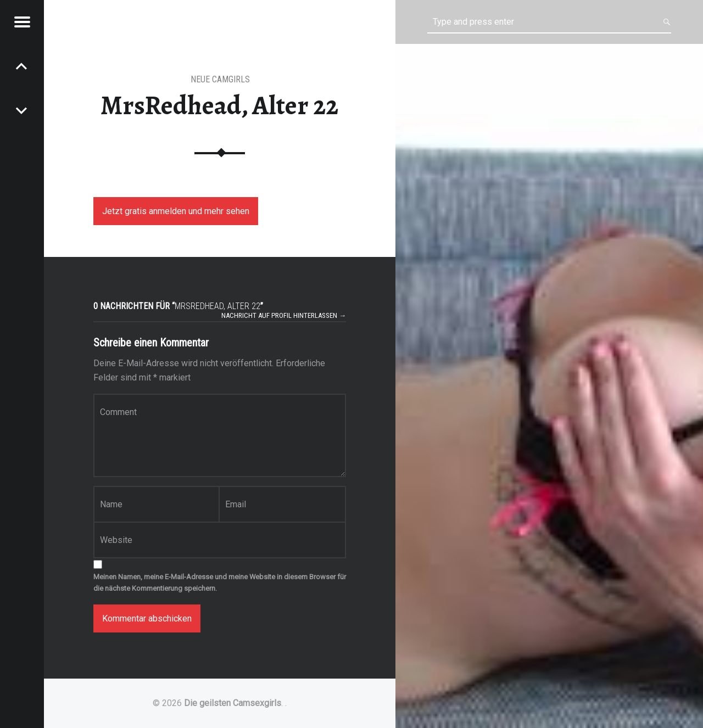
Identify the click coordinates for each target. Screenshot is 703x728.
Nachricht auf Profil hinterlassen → (284, 315)
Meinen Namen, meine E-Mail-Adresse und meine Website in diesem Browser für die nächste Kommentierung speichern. (220, 583)
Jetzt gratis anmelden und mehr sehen (176, 211)
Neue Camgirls (220, 79)
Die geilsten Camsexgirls (233, 703)
